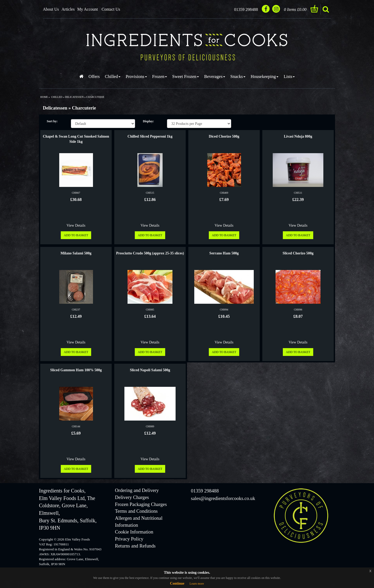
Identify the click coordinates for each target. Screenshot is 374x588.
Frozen (160, 76)
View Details (76, 225)
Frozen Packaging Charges (141, 504)
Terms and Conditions (136, 511)
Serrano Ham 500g (224, 253)
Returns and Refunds (135, 546)
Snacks (238, 76)
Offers (94, 76)
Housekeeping (265, 76)
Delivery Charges (132, 497)
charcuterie (95, 97)
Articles (68, 9)
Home (44, 97)
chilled (57, 97)
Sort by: (52, 121)
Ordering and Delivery (137, 490)
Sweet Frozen (186, 76)
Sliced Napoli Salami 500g (150, 370)
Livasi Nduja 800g (298, 136)
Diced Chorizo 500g (224, 136)
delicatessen (74, 97)
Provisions (136, 76)
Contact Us (111, 9)
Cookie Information (134, 532)
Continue (177, 583)
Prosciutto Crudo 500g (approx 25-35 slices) (150, 253)
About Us (51, 9)
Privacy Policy (129, 539)
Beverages (215, 76)
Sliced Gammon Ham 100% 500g (76, 370)
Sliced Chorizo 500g (298, 253)
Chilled (113, 76)
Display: (148, 121)
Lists (289, 76)
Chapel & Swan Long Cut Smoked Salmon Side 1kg (76, 139)
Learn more (197, 584)
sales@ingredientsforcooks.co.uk (223, 498)
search (326, 9)
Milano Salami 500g (76, 253)
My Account (88, 9)
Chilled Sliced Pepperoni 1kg (150, 136)
